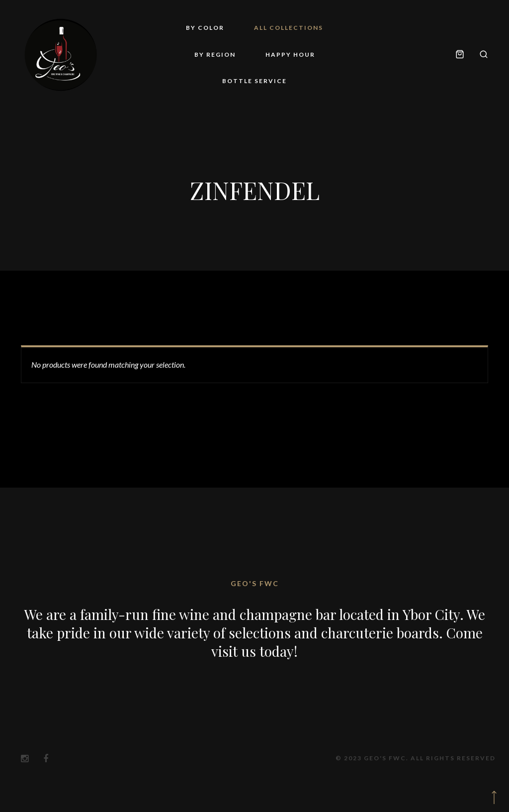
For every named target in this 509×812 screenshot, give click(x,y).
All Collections (289, 28)
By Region (215, 54)
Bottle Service (254, 81)
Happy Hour (290, 54)
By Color (205, 28)
